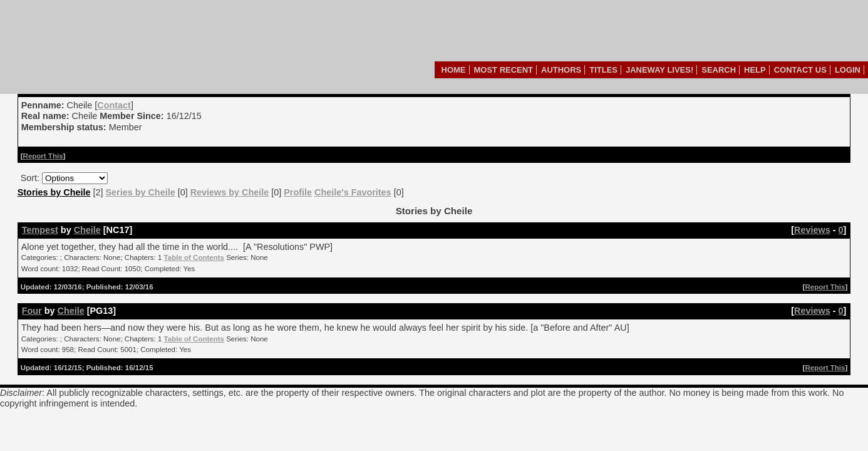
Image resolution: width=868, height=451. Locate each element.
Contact (114, 105)
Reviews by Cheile (230, 192)
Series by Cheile (140, 192)
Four (32, 311)
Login (848, 70)
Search (719, 70)
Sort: (30, 178)
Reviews (812, 230)
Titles (603, 70)
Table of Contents (194, 257)
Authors (561, 70)
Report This (43, 156)
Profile (298, 192)
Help (755, 70)
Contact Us (800, 70)
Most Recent (504, 70)
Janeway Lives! (659, 70)
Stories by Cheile (54, 192)
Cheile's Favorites (353, 192)
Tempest (40, 230)
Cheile (87, 230)
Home (454, 70)
